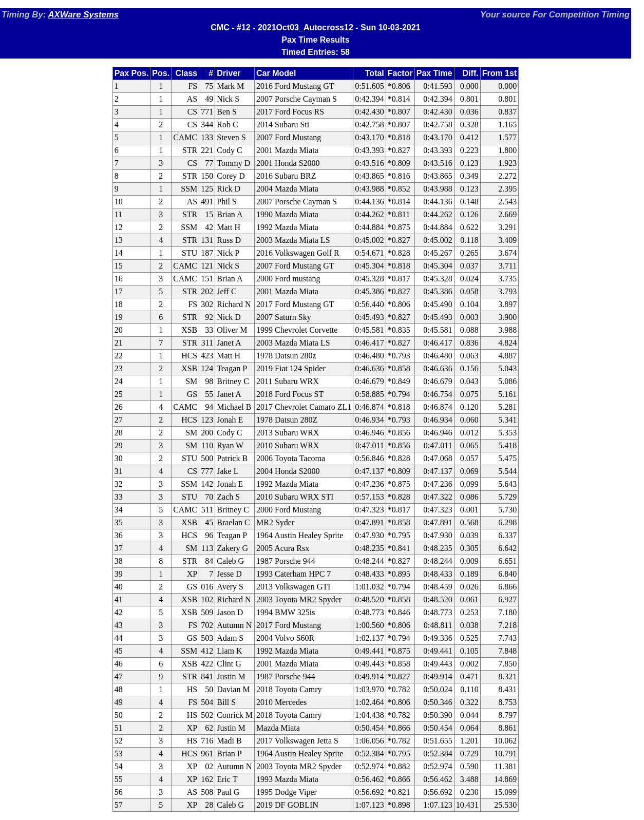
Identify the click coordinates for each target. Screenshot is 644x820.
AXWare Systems (83, 15)
